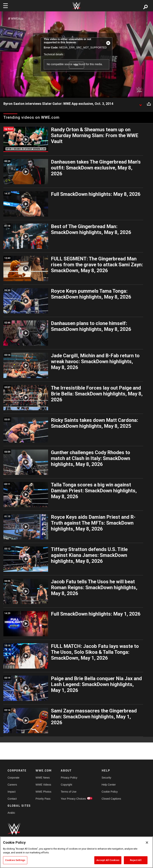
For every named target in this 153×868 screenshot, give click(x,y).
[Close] (147, 843)
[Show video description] (141, 104)
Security (107, 778)
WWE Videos (43, 785)
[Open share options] (149, 104)
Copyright (66, 785)
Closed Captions (111, 799)
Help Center (109, 785)
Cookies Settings (15, 860)
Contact (12, 799)
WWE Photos (43, 792)
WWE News (43, 778)
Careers (12, 785)
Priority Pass (43, 799)
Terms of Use (69, 792)
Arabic (11, 813)
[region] (76, 852)
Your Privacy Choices (73, 799)
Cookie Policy (110, 792)
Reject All (136, 860)
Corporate (13, 778)
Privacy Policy (69, 778)
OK (76, 65)
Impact (12, 792)
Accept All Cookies (108, 860)
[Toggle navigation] (5, 6)
